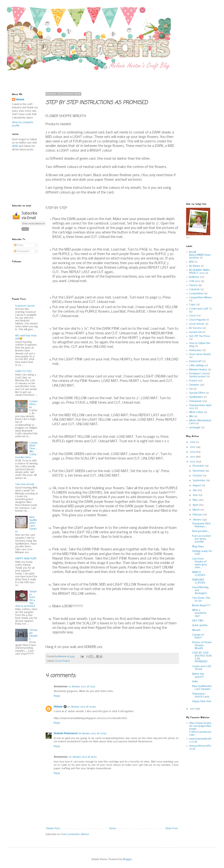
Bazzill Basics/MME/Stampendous (200, 255)
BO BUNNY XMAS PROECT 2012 (199, 272)
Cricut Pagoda (197, 320)
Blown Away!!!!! (201, 606)
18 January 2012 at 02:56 (93, 734)
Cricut (58, 661)
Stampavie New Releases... (201, 525)
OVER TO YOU (23, 371)
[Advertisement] (96, 78)
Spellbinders (196, 397)
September (199, 481)
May (195, 500)
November (199, 471)
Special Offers (197, 393)
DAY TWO (198, 621)
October (198, 476)
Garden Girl (195, 332)
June (195, 495)
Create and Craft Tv (201, 309)
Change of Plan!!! (198, 636)
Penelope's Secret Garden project (200, 375)
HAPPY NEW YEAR (26, 559)
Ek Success (195, 328)
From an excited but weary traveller (201, 539)
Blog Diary (198, 547)
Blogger (128, 859)
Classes (193, 285)
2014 (193, 452)
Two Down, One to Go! (201, 599)
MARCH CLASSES (199, 574)
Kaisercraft (195, 361)
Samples (194, 385)
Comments (22, 251)
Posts (19, 245)
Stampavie (195, 401)
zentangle (195, 428)
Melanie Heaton (198, 370)
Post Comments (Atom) (75, 834)
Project (66, 661)
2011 (193, 709)
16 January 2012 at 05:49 (82, 707)
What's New (196, 412)
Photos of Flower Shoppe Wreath (202, 645)
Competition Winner (201, 298)
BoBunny (194, 277)
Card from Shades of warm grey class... (200, 563)
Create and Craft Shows (202, 668)
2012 (193, 462)
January (197, 520)
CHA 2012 (195, 281)
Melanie (58, 707)
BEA (192, 262)
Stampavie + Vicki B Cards (201, 695)
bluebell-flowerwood (66, 734)
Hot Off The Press (200, 336)
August (197, 486)
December (199, 466)
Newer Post (53, 829)
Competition (196, 294)
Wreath (196, 630)
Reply (57, 696)
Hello (195, 682)
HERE (15, 146)
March (197, 510)
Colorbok (194, 290)
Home (113, 829)
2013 (193, 457)
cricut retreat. (197, 324)
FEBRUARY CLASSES (199, 581)
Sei (191, 389)
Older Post (172, 829)
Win (191, 416)
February (198, 515)
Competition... (33, 403)
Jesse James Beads (200, 354)
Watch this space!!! (198, 675)
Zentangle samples (33, 635)
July (195, 490)
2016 (193, 442)
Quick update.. (200, 625)
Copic (192, 305)
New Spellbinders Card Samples (202, 688)
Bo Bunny (195, 266)
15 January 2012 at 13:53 (82, 687)
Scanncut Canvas (25, 306)
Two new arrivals (25, 484)
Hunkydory (195, 350)
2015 (193, 447)
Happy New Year (202, 701)
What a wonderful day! (199, 613)
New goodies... (201, 531)
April (196, 505)
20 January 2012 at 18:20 (83, 757)
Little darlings (197, 366)
